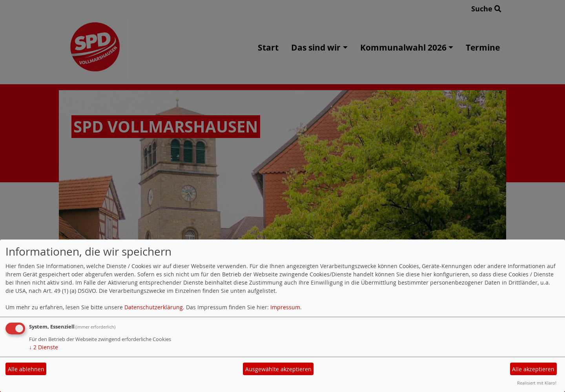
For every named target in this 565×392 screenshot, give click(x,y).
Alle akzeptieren (533, 369)
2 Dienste (44, 347)
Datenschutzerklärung (154, 307)
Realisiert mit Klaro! (537, 383)
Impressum (285, 307)
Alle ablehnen (26, 369)
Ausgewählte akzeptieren (278, 369)
